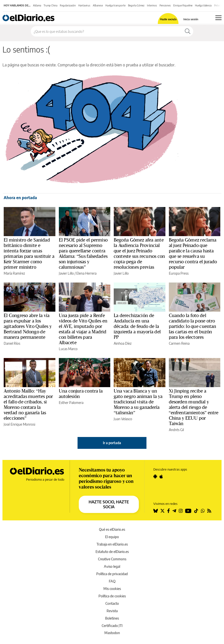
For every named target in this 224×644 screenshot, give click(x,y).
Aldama (37, 5)
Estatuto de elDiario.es (112, 552)
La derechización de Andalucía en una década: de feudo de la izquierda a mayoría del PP (137, 326)
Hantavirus (84, 5)
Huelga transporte (115, 5)
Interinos (152, 5)
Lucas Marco (68, 349)
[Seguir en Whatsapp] (203, 511)
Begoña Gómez (136, 5)
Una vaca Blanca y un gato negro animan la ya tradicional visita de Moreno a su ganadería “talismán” (138, 402)
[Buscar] (188, 31)
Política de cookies (112, 596)
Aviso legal (112, 566)
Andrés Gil (176, 430)
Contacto (112, 603)
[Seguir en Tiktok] (196, 511)
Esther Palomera (71, 403)
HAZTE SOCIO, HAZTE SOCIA (109, 504)
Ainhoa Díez (123, 343)
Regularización (68, 5)
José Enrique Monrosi (19, 424)
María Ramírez (14, 273)
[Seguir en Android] (155, 476)
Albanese (98, 5)
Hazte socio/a (168, 19)
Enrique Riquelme (183, 5)
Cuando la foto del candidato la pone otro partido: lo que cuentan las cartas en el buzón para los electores (193, 326)
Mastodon (112, 633)
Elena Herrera (86, 273)
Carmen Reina (179, 343)
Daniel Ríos (12, 343)
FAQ (112, 581)
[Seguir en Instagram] (181, 511)
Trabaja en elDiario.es (112, 544)
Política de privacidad (112, 574)
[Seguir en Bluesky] (156, 511)
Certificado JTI (112, 626)
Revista (112, 611)
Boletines (112, 618)
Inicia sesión (191, 19)
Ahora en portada (20, 198)
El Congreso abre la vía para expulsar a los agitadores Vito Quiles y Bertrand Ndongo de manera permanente (28, 326)
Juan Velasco (123, 419)
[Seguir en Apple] (161, 476)
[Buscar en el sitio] (106, 31)
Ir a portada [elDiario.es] (112, 443)
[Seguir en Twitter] (162, 511)
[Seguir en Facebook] (168, 511)
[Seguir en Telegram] (174, 511)
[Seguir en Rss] (209, 511)
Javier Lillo (66, 273)
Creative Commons (112, 559)
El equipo (112, 537)
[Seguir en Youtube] (188, 511)
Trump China (50, 5)
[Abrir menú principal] (218, 18)
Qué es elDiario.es (112, 529)
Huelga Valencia (203, 5)
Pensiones (165, 5)
